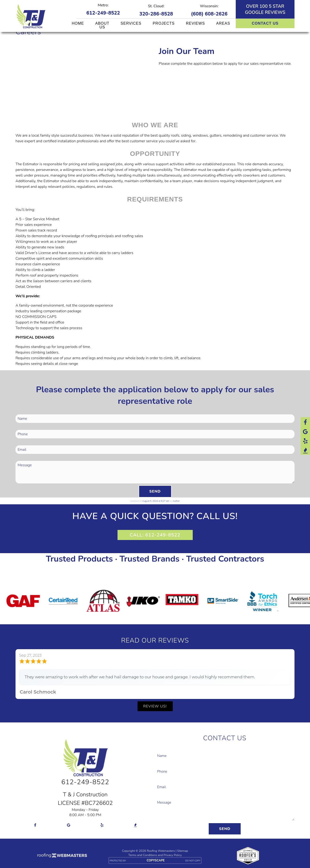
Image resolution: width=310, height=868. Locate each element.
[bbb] (305, 450)
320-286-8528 (156, 14)
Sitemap (183, 851)
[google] (305, 431)
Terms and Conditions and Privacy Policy (155, 855)
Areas (223, 23)
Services (131, 23)
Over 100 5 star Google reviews (265, 9)
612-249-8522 (103, 13)
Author (176, 501)
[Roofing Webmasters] (62, 856)
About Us (102, 25)
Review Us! (155, 706)
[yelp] (305, 441)
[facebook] (305, 422)
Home (78, 23)
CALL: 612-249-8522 (155, 535)
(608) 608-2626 (209, 14)
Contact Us (265, 23)
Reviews (195, 23)
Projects (164, 23)
